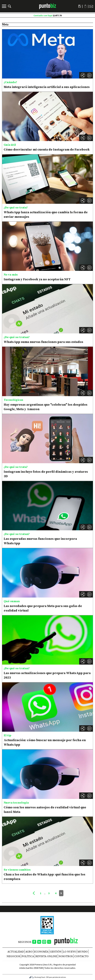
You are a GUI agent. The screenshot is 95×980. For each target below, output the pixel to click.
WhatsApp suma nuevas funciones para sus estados (43, 342)
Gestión (56, 952)
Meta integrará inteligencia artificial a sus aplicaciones (47, 87)
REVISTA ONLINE (46, 956)
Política (28, 956)
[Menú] (5, 6)
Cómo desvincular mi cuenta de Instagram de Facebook (47, 149)
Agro (29, 952)
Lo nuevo (70, 952)
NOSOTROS (66, 956)
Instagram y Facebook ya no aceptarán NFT (37, 279)
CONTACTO (81, 956)
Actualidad (16, 952)
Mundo (83, 952)
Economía (41, 952)
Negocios (13, 956)
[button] (89, 75)
